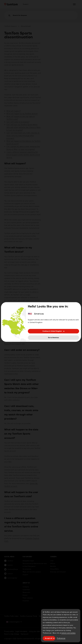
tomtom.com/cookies (68, 633)
